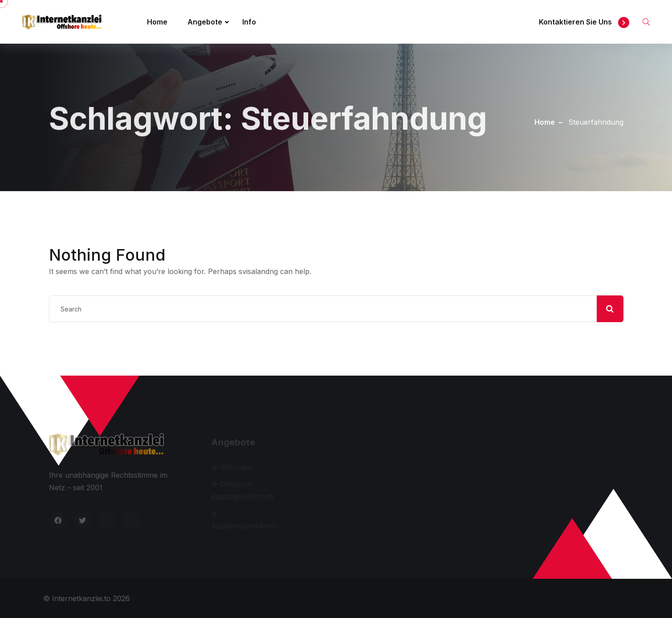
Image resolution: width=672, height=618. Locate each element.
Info (249, 22)
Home (157, 22)
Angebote (205, 22)
